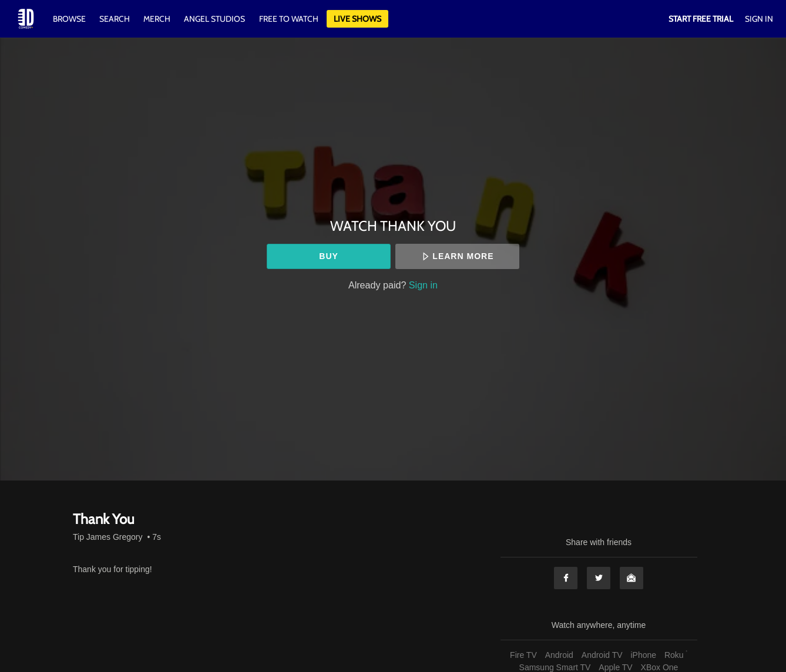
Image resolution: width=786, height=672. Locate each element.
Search (115, 19)
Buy (329, 256)
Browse (70, 19)
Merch (157, 19)
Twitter (599, 578)
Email (632, 578)
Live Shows (357, 19)
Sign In (759, 19)
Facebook (566, 578)
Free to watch (289, 19)
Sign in (423, 285)
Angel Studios (214, 19)
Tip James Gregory (108, 537)
